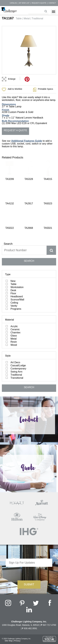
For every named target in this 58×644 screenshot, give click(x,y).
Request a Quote (39, 3)
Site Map (9, 586)
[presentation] (29, 518)
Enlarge (12, 79)
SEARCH (29, 206)
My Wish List (24, 3)
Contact (52, 3)
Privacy (17, 586)
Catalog (13, 3)
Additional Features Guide (27, 141)
